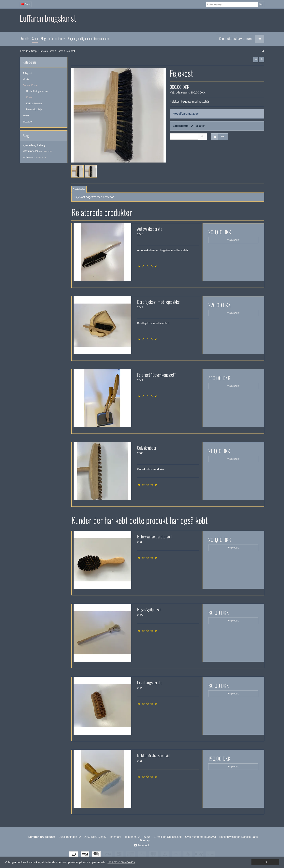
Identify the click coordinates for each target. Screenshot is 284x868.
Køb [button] (218, 137)
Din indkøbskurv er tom (242, 39)
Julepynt (27, 73)
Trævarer (28, 122)
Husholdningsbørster (37, 91)
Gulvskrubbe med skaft (151, 469)
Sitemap (144, 840)
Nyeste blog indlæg (34, 145)
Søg (261, 4)
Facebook (142, 845)
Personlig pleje (34, 109)
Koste (29, 97)
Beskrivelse (79, 189)
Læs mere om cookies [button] (121, 862)
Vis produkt (233, 240)
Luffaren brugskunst (48, 18)
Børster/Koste (30, 85)
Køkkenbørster (34, 104)
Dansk (26, 4)
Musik (26, 79)
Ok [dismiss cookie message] (265, 862)
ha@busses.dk (172, 837)
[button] (256, 60)
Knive (26, 116)
